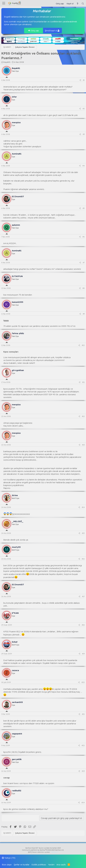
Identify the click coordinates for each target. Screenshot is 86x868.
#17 (83, 596)
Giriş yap (34, 31)
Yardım (51, 865)
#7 (84, 263)
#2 (84, 109)
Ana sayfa (61, 865)
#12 (83, 416)
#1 (84, 80)
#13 (83, 445)
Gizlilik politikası (39, 865)
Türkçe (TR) (9, 858)
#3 (84, 134)
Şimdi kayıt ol (52, 31)
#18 (83, 625)
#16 (83, 559)
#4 (84, 166)
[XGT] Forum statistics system (43, 852)
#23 (83, 771)
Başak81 (7, 62)
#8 (84, 288)
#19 (83, 654)
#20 (83, 682)
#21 (83, 714)
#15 (83, 533)
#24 (83, 803)
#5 (84, 208)
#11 (83, 382)
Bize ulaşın (7, 865)
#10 (83, 345)
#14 (83, 507)
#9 (84, 314)
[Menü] (4, 3)
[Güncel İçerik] (77, 4)
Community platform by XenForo (43, 850)
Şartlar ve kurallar (22, 865)
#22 (83, 745)
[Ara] (83, 4)
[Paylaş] (80, 80)
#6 (84, 237)
